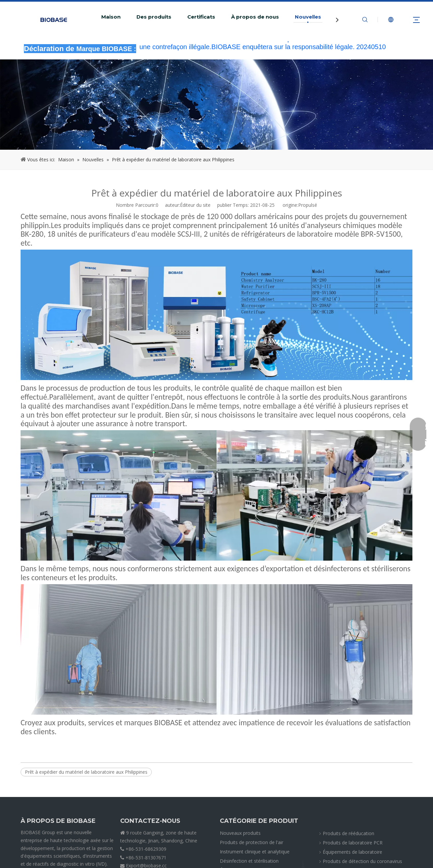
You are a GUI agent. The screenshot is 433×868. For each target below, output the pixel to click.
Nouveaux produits (240, 833)
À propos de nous (255, 17)
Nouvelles (308, 17)
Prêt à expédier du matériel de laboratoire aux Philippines (86, 772)
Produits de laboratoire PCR (353, 843)
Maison (111, 17)
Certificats (201, 17)
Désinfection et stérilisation (249, 861)
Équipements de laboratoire (352, 852)
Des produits (154, 17)
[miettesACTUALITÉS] (217, 105)
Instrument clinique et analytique (255, 852)
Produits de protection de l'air (252, 842)
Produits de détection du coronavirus (362, 861)
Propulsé (308, 205)
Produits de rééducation (348, 833)
